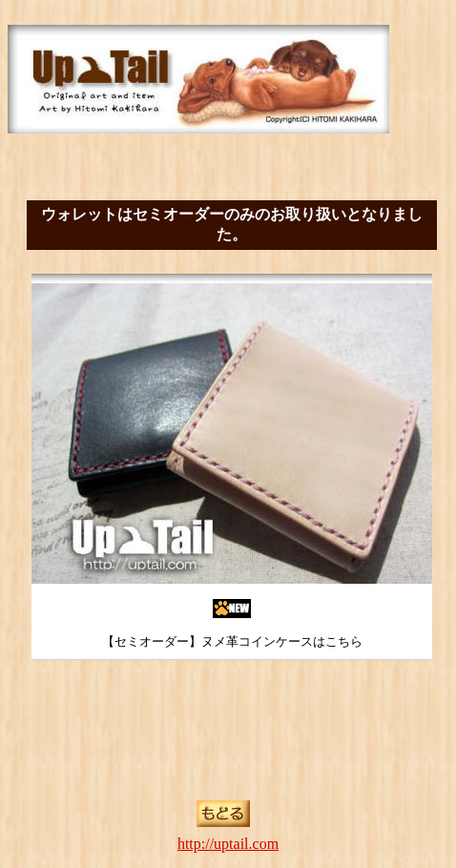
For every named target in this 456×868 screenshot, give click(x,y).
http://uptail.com (228, 844)
